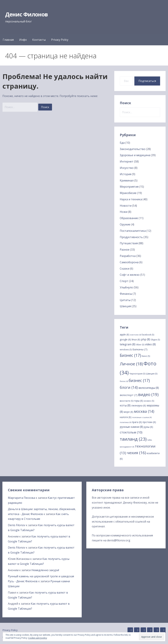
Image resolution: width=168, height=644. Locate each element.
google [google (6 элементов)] (125, 339)
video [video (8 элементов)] (150, 344)
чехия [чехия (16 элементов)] (136, 453)
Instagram (143, 630)
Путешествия (129, 243)
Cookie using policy (38, 638)
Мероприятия (129, 187)
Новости (126, 206)
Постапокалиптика (133, 231)
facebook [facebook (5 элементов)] (148, 335)
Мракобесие (128, 193)
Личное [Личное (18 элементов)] (131, 364)
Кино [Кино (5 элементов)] (146, 356)
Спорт (124, 281)
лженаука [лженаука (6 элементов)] (139, 405)
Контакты (39, 40)
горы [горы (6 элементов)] (138, 401)
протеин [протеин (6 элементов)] (149, 422)
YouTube (163, 630)
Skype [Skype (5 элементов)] (155, 340)
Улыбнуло (126, 287)
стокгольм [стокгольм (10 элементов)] (131, 432)
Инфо (23, 40)
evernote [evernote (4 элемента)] (136, 335)
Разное (125, 250)
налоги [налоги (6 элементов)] (126, 417)
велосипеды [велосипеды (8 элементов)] (149, 388)
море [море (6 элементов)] (129, 412)
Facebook (150, 630)
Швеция (125, 306)
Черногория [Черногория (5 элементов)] (137, 374)
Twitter (156, 630)
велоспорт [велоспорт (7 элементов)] (129, 395)
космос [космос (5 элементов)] (149, 401)
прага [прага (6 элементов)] (137, 422)
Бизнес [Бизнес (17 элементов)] (130, 355)
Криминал (127, 180)
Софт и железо (130, 275)
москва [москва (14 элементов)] (144, 411)
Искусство (127, 168)
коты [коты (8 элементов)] (125, 405)
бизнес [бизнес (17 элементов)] (139, 380)
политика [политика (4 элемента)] (125, 422)
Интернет (127, 161)
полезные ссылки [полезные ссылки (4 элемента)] (142, 417)
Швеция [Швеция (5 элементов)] (152, 374)
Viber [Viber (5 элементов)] (140, 345)
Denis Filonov (17, 525)
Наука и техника (131, 199)
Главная (8, 40)
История (126, 174)
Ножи (124, 212)
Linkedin (137, 630)
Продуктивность (131, 237)
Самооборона (129, 262)
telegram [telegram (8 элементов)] (128, 344)
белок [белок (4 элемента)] (124, 381)
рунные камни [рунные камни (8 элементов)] (131, 427)
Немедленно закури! (45, 570)
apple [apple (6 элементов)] (125, 334)
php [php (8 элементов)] (146, 339)
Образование (129, 218)
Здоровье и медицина (135, 155)
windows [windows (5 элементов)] (126, 350)
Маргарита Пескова (21, 498)
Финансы (126, 294)
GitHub (130, 630)
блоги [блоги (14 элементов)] (129, 387)
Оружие (125, 224)
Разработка (128, 256)
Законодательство (133, 149)
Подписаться (147, 81)
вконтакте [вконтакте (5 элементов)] (126, 401)
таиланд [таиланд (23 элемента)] (133, 439)
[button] (152, 637)
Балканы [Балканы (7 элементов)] (140, 349)
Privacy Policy (60, 40)
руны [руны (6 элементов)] (148, 427)
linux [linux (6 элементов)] (136, 339)
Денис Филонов (27, 14)
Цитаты (125, 300)
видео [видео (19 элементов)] (148, 394)
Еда (122, 143)
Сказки (124, 269)
